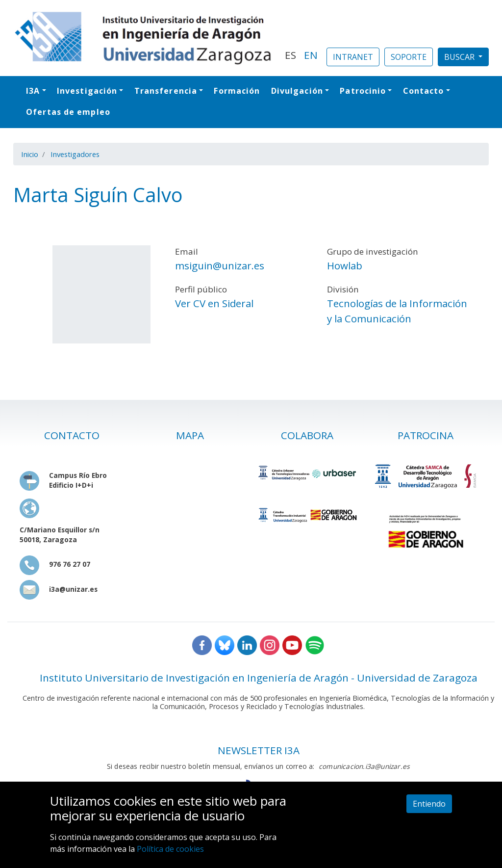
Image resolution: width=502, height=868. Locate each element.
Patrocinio (363, 91)
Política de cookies (170, 849)
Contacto (424, 91)
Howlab (345, 265)
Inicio (30, 154)
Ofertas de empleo (68, 112)
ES (290, 55)
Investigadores (75, 154)
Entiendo (429, 804)
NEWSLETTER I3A (259, 750)
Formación (237, 91)
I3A (33, 91)
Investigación (87, 91)
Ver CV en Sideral (214, 303)
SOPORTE (409, 57)
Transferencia (166, 91)
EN (311, 55)
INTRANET (353, 57)
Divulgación (297, 91)
